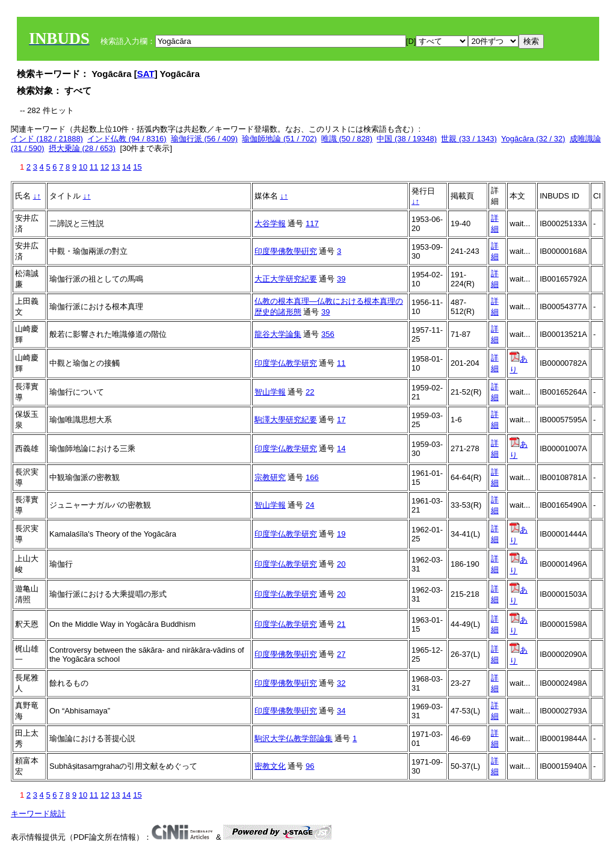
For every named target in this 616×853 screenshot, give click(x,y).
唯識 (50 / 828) (347, 139)
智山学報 (270, 392)
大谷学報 (270, 223)
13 (115, 167)
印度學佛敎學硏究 (286, 251)
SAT (146, 74)
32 (341, 683)
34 (341, 711)
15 (137, 167)
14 (126, 167)
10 (83, 167)
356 (328, 334)
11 (94, 167)
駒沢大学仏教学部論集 (294, 738)
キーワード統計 (38, 814)
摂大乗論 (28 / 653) (82, 148)
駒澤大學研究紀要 (286, 420)
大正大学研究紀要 (286, 279)
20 (341, 564)
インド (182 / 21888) (47, 139)
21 (341, 624)
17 (341, 420)
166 (312, 477)
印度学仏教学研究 (286, 363)
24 (310, 505)
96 (310, 766)
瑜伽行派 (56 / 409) (204, 139)
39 (341, 279)
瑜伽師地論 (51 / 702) (279, 139)
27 (341, 654)
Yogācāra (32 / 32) (533, 139)
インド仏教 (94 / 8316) (127, 139)
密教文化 (270, 766)
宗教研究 (270, 477)
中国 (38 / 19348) (407, 139)
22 (310, 392)
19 (341, 534)
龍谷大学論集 (278, 334)
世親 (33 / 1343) (469, 139)
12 (105, 167)
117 (312, 223)
